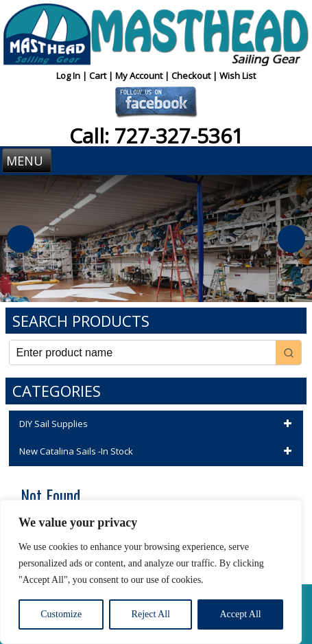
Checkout (192, 76)
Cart (99, 76)
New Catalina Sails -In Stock (158, 452)
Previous (21, 239)
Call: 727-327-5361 (156, 136)
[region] (151, 572)
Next (291, 239)
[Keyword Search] (143, 353)
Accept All (240, 614)
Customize (61, 614)
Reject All (151, 614)
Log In (69, 76)
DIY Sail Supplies (158, 424)
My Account (140, 76)
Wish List (238, 76)
